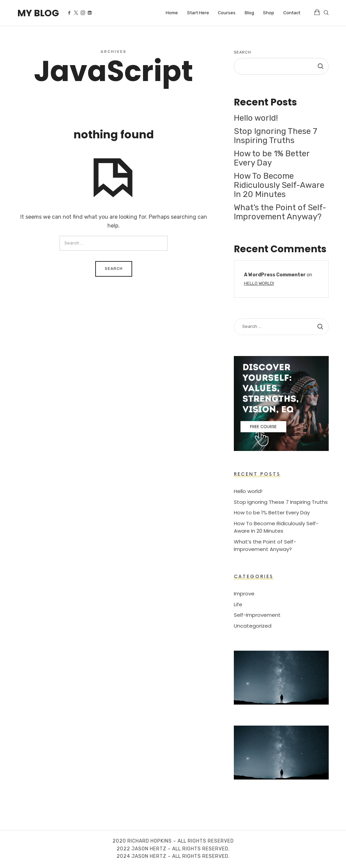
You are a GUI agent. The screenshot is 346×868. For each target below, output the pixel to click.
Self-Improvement (257, 615)
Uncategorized (253, 625)
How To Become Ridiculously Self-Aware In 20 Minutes (279, 185)
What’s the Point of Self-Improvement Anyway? (280, 212)
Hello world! (256, 118)
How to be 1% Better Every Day (272, 158)
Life (238, 604)
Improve (244, 594)
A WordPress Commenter (275, 274)
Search (242, 52)
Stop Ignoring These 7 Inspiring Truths (276, 136)
